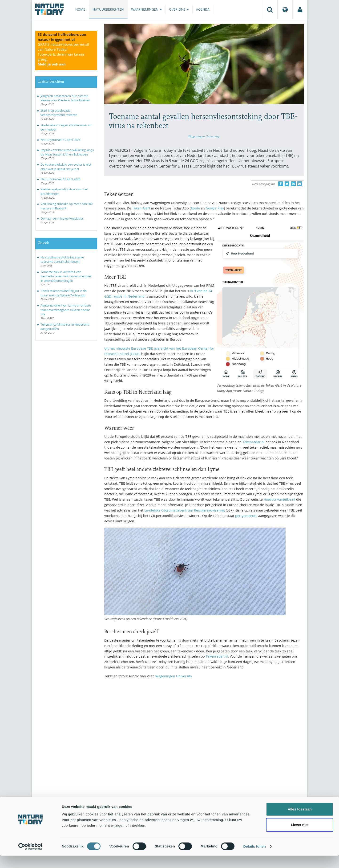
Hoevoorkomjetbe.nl (279, 499)
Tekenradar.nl (254, 442)
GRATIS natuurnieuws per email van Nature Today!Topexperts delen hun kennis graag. (63, 54)
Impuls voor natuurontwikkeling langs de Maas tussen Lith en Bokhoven (67, 152)
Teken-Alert (141, 208)
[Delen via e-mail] (300, 184)
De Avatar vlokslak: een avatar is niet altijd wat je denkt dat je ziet (66, 167)
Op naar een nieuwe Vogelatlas (62, 218)
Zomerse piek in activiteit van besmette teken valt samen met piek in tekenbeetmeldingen (66, 276)
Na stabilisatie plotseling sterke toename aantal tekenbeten (62, 260)
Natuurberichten (108, 9)
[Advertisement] (204, 723)
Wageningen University (204, 136)
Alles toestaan (300, 821)
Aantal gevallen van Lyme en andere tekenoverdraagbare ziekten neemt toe (66, 310)
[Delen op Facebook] (281, 184)
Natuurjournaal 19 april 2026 (60, 140)
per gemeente (246, 516)
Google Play (215, 208)
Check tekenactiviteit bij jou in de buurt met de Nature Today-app (63, 293)
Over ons (179, 9)
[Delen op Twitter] (287, 184)
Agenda (203, 9)
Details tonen (254, 859)
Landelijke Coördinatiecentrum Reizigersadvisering (185, 510)
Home (80, 9)
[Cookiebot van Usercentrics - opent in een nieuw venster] (30, 859)
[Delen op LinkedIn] (293, 184)
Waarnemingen (146, 9)
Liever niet (300, 837)
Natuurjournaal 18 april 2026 (60, 179)
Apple (196, 208)
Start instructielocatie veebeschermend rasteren (59, 113)
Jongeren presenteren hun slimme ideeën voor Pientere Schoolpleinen (65, 98)
